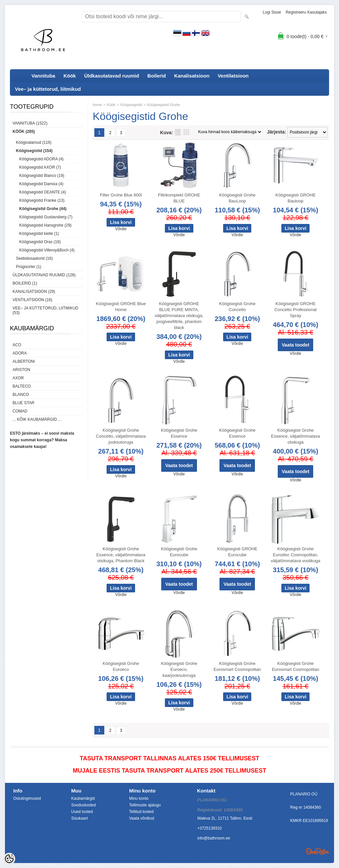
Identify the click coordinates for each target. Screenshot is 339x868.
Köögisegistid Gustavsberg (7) (46, 217)
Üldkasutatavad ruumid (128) (44, 275)
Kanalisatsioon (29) (34, 292)
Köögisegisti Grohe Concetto (237, 307)
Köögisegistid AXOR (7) (40, 167)
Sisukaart (79, 818)
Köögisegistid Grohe (164, 105)
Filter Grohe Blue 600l (121, 195)
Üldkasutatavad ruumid (112, 76)
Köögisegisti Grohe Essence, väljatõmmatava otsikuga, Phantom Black (121, 555)
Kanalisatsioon (192, 76)
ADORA (20, 353)
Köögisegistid (131, 105)
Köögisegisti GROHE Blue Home (121, 307)
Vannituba (43, 76)
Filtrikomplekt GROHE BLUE (179, 198)
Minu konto (139, 798)
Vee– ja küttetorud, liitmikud (48, 89)
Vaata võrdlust (142, 818)
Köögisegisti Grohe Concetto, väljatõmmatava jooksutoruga (121, 436)
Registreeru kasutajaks (306, 12)
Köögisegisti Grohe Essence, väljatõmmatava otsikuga (296, 436)
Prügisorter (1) (29, 267)
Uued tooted (82, 812)
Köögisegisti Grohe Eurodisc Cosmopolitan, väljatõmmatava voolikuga (296, 555)
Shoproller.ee (317, 851)
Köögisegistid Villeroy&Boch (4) (47, 250)
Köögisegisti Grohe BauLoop (237, 198)
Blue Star (24, 403)
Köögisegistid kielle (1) (39, 234)
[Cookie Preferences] (9, 859)
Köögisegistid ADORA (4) (41, 159)
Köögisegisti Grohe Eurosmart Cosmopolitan (237, 666)
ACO (17, 345)
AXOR (18, 378)
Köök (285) (24, 132)
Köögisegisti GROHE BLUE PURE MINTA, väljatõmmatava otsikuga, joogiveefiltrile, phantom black (179, 316)
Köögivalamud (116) (34, 142)
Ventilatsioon (233, 76)
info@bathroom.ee (214, 838)
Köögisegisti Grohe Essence (179, 433)
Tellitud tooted (141, 812)
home (97, 105)
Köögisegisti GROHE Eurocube (237, 552)
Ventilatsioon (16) (32, 300)
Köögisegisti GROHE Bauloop (295, 198)
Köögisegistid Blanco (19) (42, 176)
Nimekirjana (178, 132)
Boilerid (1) (25, 283)
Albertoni (24, 361)
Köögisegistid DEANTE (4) (43, 192)
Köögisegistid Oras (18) (40, 242)
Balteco (22, 386)
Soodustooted (83, 805)
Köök (70, 76)
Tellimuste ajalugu (145, 805)
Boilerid (157, 76)
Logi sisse (272, 12)
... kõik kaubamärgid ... (37, 419)
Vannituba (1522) (30, 123)
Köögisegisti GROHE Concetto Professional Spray (295, 310)
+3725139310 (210, 828)
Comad (20, 411)
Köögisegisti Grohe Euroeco (121, 666)
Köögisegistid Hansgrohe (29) (45, 225)
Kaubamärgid (83, 798)
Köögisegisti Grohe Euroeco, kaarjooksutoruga (179, 669)
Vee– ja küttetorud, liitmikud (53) (45, 310)
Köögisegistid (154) (34, 151)
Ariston (21, 370)
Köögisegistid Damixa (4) (41, 184)
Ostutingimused (27, 798)
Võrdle (121, 229)
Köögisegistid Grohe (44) (43, 209)
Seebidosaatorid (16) (34, 258)
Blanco (21, 395)
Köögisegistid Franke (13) (42, 200)
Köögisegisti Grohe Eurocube (179, 552)
